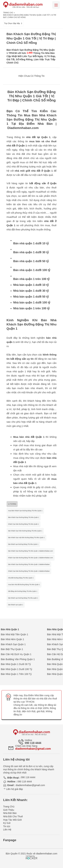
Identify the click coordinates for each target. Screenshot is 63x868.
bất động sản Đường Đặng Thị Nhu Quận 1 (23, 591)
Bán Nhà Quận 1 (10, 629)
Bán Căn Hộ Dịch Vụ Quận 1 (16, 654)
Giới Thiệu (9, 810)
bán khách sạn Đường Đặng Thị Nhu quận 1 (23, 598)
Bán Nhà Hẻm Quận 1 (12, 639)
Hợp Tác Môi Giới (12, 820)
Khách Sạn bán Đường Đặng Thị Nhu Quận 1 (24, 524)
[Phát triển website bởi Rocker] (32, 854)
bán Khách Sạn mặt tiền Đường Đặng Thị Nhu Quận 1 (26, 538)
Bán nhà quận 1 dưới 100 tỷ (32, 270)
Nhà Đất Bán (10, 813)
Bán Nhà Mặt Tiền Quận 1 (15, 634)
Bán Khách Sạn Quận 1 (13, 644)
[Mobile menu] (56, 5)
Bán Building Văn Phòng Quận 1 (18, 659)
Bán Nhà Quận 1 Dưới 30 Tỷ (16, 664)
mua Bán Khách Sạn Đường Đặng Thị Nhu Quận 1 (25, 511)
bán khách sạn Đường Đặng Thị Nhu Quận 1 (23, 544)
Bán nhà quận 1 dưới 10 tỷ (31, 243)
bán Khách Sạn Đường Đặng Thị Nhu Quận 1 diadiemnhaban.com (31, 551)
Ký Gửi (7, 823)
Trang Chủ (8, 13)
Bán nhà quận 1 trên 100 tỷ (31, 279)
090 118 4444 (33, 743)
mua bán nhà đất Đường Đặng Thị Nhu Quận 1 (24, 585)
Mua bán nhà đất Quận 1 (29, 437)
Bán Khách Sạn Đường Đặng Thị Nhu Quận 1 (24, 517)
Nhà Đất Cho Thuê (13, 816)
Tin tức (7, 826)
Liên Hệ (7, 830)
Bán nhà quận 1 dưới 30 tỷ (31, 252)
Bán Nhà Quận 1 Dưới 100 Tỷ (16, 669)
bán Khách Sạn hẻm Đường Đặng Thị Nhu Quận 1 (25, 531)
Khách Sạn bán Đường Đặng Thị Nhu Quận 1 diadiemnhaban (29, 571)
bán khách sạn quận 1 (16, 605)
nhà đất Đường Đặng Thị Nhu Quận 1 (21, 578)
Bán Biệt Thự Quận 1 (12, 649)
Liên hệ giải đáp (13, 789)
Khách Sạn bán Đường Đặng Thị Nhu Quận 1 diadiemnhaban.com (31, 558)
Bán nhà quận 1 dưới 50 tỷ (31, 261)
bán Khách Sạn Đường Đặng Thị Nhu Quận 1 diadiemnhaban (29, 564)
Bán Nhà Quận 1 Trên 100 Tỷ (16, 674)
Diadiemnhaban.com (23, 128)
